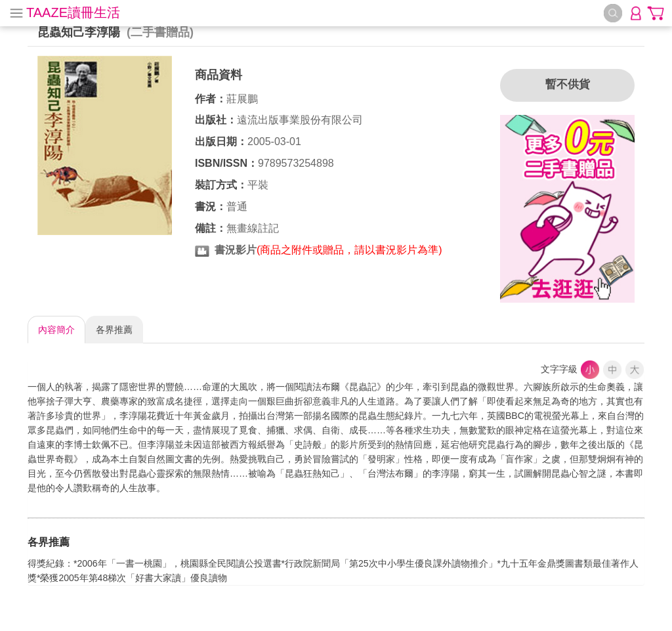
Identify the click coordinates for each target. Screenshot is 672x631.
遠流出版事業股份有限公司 (300, 120)
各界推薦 (114, 330)
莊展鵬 (242, 99)
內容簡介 (56, 330)
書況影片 (236, 250)
